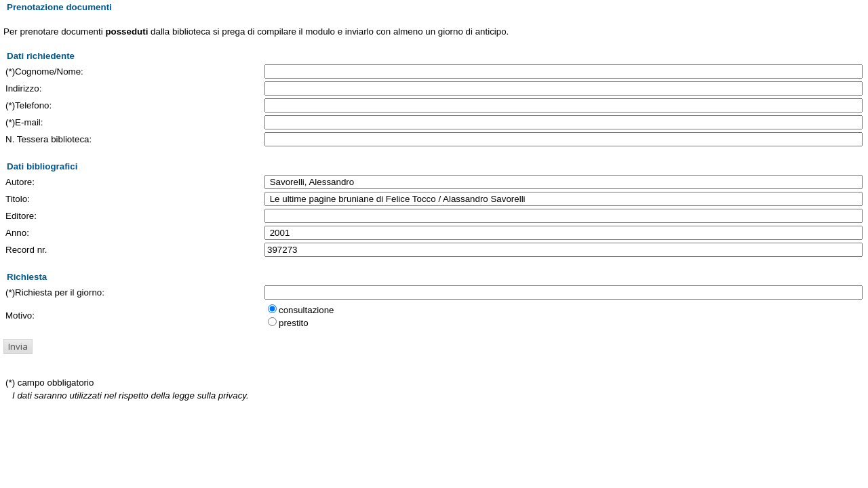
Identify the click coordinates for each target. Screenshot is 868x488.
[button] (18, 346)
